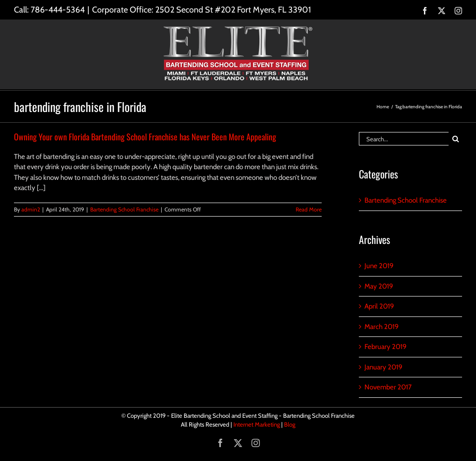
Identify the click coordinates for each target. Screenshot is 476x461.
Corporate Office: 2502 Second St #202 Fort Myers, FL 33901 (202, 10)
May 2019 (379, 286)
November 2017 (388, 387)
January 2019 (383, 367)
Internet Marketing (257, 424)
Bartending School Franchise (124, 209)
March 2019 (382, 327)
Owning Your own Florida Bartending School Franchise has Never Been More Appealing (145, 137)
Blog (290, 424)
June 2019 (379, 266)
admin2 (31, 209)
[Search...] (404, 139)
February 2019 (386, 347)
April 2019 (379, 306)
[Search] (455, 139)
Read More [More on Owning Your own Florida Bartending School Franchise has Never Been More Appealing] (309, 209)
